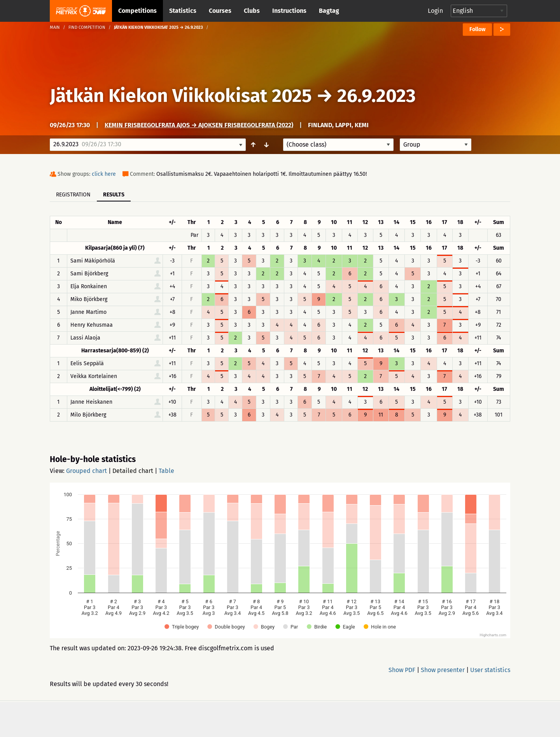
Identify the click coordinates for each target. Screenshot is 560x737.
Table (166, 471)
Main (55, 27)
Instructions (289, 11)
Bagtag (329, 11)
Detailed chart (133, 471)
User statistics (490, 670)
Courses (220, 11)
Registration (73, 195)
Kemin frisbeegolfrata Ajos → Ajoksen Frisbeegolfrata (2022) (199, 125)
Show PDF (402, 670)
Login (435, 11)
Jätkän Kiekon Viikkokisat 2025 (181, 96)
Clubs (252, 11)
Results (114, 195)
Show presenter (443, 670)
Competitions (137, 11)
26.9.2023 (376, 96)
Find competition (87, 27)
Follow (477, 29)
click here (104, 174)
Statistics (183, 11)
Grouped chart (87, 471)
